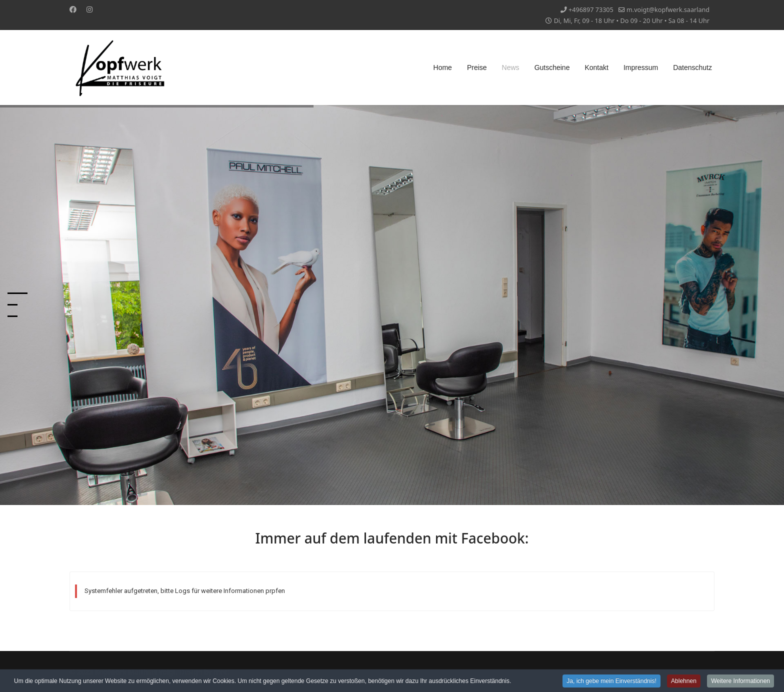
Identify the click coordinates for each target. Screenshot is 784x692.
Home (443, 67)
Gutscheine (552, 67)
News (511, 67)
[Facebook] (73, 9)
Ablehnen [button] (684, 681)
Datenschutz (692, 67)
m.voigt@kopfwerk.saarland (668, 10)
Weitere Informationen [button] (740, 681)
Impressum (641, 67)
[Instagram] (89, 9)
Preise (477, 67)
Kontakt (596, 67)
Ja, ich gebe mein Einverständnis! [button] (611, 681)
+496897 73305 (591, 10)
